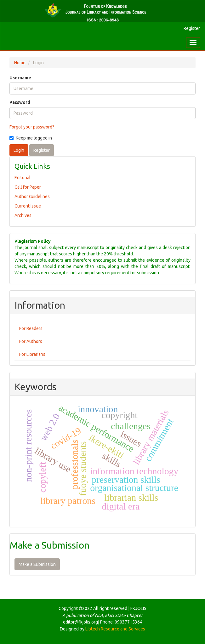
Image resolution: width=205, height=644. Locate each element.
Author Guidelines (32, 197)
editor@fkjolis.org (80, 622)
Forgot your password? (32, 127)
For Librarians (32, 354)
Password (20, 102)
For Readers (31, 328)
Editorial (23, 178)
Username (20, 78)
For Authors (31, 341)
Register (192, 28)
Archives (23, 215)
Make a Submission (37, 564)
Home (20, 63)
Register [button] (42, 150)
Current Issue (28, 206)
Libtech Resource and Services (115, 629)
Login (19, 150)
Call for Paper (28, 187)
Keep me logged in (31, 138)
